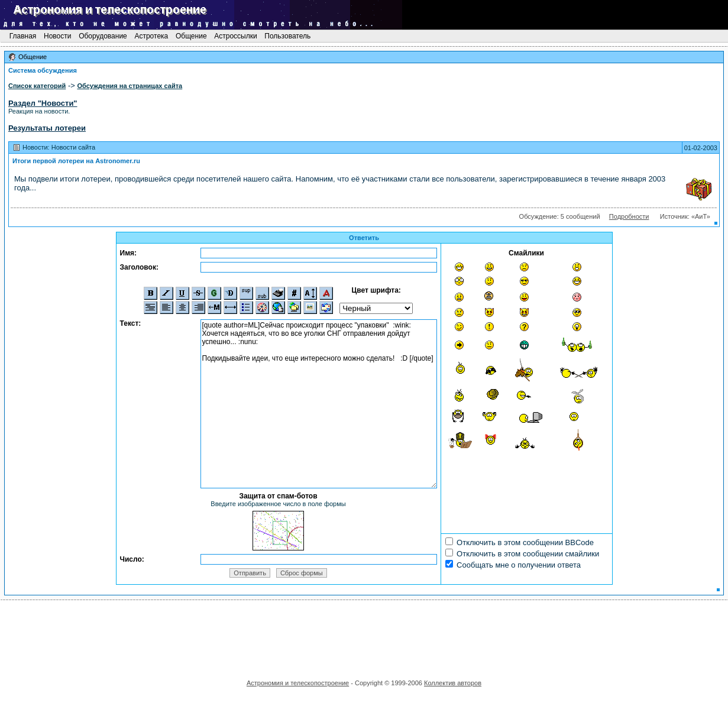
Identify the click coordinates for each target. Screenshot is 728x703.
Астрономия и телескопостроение (298, 683)
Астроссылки (236, 36)
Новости (58, 36)
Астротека (151, 36)
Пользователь (288, 36)
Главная (22, 36)
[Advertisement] (364, 636)
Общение (191, 36)
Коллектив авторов (453, 683)
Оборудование (103, 36)
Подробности (629, 216)
